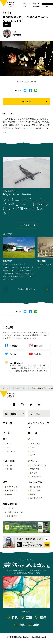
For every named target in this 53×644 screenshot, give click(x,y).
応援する (33, 461)
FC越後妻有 (35, 469)
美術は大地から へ (26, 289)
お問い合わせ (10, 504)
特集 (15, 617)
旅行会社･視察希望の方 (14, 512)
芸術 (29, 617)
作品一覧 (26, 388)
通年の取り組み (11, 491)
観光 (43, 617)
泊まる (33, 455)
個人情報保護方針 (37, 498)
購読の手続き (35, 487)
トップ (6, 388)
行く (5, 439)
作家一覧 (8, 469)
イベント (8, 433)
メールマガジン (36, 482)
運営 (36, 625)
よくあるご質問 (11, 516)
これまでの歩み (11, 487)
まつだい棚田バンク (38, 465)
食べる (33, 451)
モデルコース (10, 451)
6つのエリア (35, 444)
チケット (8, 444)
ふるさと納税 (35, 476)
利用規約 (34, 494)
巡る (30, 439)
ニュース (33, 433)
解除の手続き (35, 491)
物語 (22, 625)
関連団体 (8, 494)
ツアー (7, 448)
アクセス (7, 423)
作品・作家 (7, 13)
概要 (5, 482)
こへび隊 (34, 473)
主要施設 (34, 448)
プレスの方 (9, 508)
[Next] (47, 289)
